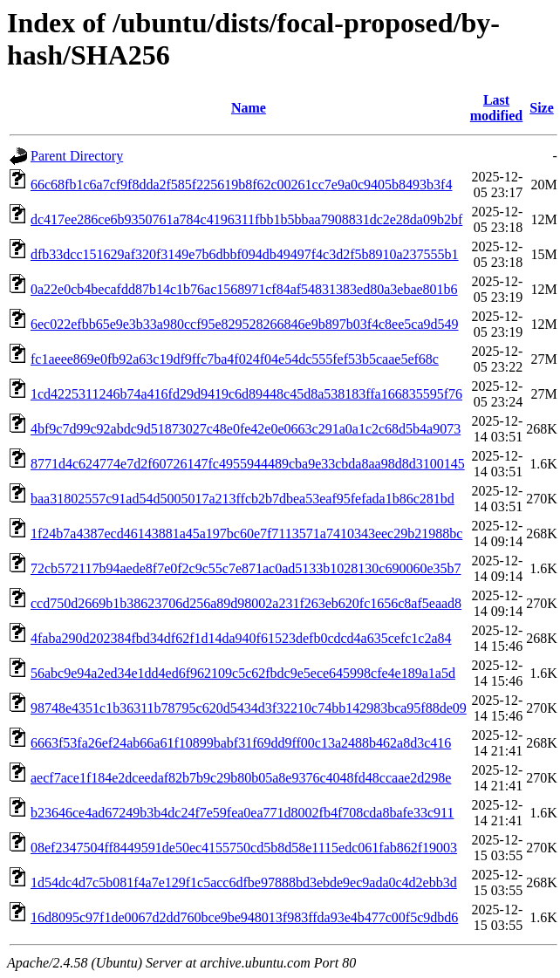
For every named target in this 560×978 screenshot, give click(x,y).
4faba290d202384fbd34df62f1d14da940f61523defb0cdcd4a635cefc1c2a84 (241, 638)
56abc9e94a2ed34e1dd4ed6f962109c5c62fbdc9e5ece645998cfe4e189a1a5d (243, 673)
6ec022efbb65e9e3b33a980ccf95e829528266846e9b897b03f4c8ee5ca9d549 (245, 324)
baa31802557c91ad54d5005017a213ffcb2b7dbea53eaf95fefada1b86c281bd (242, 499)
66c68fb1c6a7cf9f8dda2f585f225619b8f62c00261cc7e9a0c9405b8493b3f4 (241, 185)
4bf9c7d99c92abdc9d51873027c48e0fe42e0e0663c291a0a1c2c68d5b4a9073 (246, 429)
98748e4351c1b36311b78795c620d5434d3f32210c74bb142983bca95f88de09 (249, 708)
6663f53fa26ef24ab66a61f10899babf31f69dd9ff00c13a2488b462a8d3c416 (241, 743)
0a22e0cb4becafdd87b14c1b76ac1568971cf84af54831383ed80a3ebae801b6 (244, 289)
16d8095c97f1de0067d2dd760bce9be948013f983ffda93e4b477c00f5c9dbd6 (244, 917)
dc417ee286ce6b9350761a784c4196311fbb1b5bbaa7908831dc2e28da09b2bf (246, 219)
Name (249, 108)
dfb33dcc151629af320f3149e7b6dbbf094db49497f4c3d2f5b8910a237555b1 (245, 254)
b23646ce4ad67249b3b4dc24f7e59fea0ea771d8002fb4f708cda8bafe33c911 (242, 813)
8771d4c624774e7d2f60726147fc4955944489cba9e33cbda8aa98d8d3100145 (248, 464)
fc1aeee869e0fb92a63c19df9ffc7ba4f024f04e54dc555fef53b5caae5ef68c (235, 359)
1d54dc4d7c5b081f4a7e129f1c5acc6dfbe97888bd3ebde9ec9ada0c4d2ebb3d (244, 882)
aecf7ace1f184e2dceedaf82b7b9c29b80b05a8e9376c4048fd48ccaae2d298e (241, 778)
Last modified (496, 108)
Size (542, 108)
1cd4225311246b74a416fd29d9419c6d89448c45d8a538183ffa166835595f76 (246, 394)
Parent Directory (77, 156)
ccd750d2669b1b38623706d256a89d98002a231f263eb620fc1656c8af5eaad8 (246, 603)
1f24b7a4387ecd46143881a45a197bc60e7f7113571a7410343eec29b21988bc (246, 533)
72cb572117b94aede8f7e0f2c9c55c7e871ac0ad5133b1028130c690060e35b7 (246, 568)
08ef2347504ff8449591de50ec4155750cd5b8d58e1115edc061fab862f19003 (244, 848)
